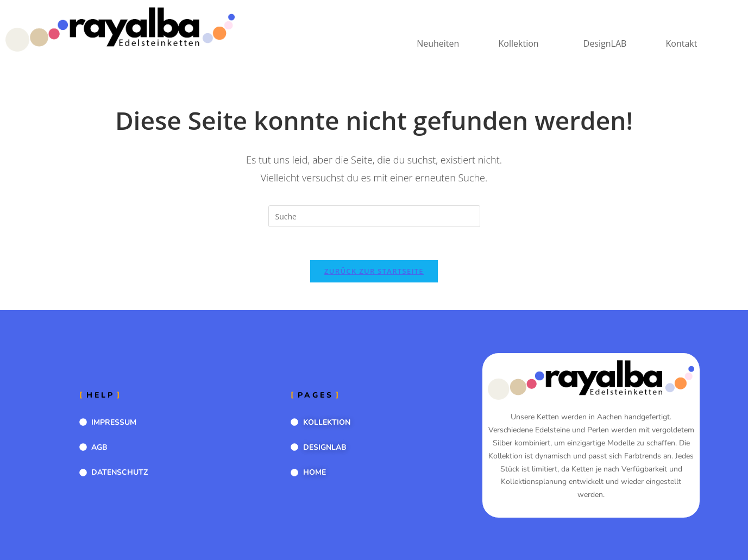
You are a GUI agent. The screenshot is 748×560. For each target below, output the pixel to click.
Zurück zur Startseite (374, 271)
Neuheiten (436, 43)
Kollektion (517, 43)
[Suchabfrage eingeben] (374, 216)
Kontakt (681, 43)
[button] (520, 43)
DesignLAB (605, 43)
